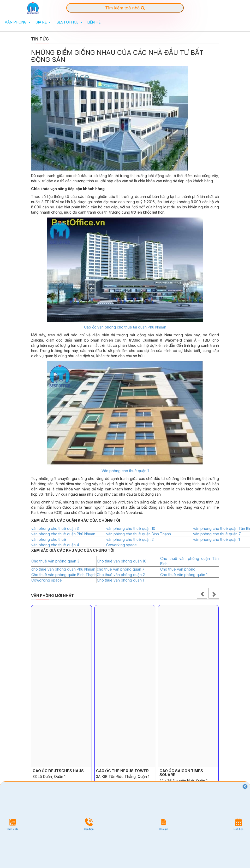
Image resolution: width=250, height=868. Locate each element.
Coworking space (121, 545)
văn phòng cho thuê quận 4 (55, 545)
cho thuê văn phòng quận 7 (121, 569)
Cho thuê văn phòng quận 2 (121, 575)
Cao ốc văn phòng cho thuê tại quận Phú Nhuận (125, 327)
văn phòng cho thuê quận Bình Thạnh (139, 534)
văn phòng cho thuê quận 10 (131, 528)
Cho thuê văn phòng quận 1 (184, 575)
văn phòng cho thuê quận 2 (130, 539)
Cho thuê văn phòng (178, 569)
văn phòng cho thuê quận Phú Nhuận (63, 534)
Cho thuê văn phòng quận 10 (122, 561)
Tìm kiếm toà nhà (125, 8)
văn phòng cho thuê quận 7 (217, 534)
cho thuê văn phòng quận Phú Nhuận (63, 569)
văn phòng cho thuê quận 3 (55, 528)
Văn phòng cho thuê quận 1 (125, 471)
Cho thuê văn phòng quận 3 (55, 561)
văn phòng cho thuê (49, 539)
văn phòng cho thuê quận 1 (216, 539)
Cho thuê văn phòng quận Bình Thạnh (64, 575)
